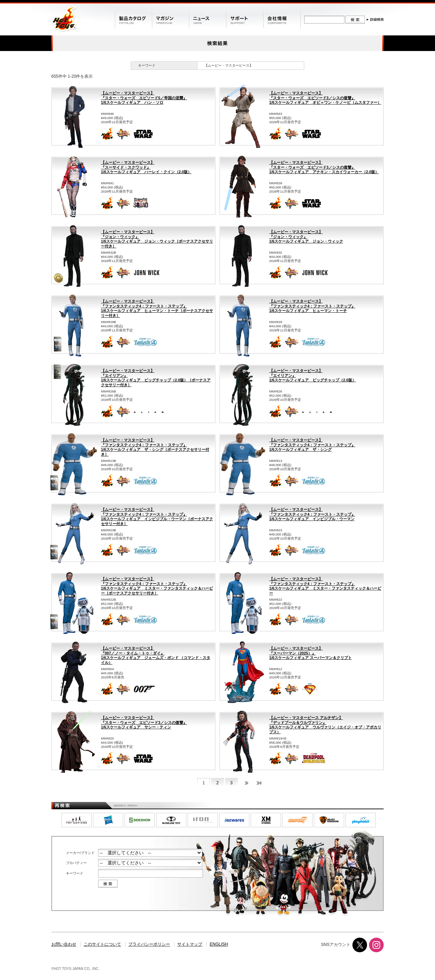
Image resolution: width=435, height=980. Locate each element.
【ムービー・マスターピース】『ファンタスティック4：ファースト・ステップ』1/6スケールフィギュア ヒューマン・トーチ (312, 306)
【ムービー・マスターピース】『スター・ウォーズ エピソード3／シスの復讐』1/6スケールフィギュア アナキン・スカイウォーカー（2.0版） (324, 167)
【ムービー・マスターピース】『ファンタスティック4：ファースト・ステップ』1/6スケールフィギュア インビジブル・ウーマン (312, 514)
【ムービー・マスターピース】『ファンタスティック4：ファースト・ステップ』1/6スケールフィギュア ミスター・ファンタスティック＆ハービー (325, 586)
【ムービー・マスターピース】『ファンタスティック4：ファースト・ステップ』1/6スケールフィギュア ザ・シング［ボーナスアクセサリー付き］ (155, 447)
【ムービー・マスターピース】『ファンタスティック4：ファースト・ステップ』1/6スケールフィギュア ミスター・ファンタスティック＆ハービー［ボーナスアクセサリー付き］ (157, 586)
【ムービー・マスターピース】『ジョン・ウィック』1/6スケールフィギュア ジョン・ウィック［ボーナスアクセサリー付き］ (157, 239)
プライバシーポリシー (149, 944)
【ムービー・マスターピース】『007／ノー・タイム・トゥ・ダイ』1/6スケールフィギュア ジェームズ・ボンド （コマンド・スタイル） (156, 655)
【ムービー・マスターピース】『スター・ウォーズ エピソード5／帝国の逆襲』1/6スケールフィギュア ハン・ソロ (144, 98)
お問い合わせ (64, 944)
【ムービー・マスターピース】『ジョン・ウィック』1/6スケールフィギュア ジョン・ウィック (306, 236)
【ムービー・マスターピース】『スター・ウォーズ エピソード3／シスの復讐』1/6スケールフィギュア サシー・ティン (144, 722)
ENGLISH (219, 944)
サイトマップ (190, 944)
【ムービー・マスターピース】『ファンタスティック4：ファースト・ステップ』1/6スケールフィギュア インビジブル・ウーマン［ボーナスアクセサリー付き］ (157, 517)
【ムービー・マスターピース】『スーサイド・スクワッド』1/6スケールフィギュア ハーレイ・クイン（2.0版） (146, 167)
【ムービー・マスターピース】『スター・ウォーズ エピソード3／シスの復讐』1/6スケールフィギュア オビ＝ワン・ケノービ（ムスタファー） (325, 98)
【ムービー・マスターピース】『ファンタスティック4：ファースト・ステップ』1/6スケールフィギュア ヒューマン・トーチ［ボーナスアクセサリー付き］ (157, 308)
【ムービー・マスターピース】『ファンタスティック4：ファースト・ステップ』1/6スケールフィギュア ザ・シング (312, 445)
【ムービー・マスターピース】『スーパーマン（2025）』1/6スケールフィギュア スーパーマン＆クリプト (310, 653)
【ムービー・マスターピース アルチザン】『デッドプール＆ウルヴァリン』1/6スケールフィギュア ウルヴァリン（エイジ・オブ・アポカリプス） (325, 725)
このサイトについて (102, 944)
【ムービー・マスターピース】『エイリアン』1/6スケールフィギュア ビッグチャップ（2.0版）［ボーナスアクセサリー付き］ (156, 378)
